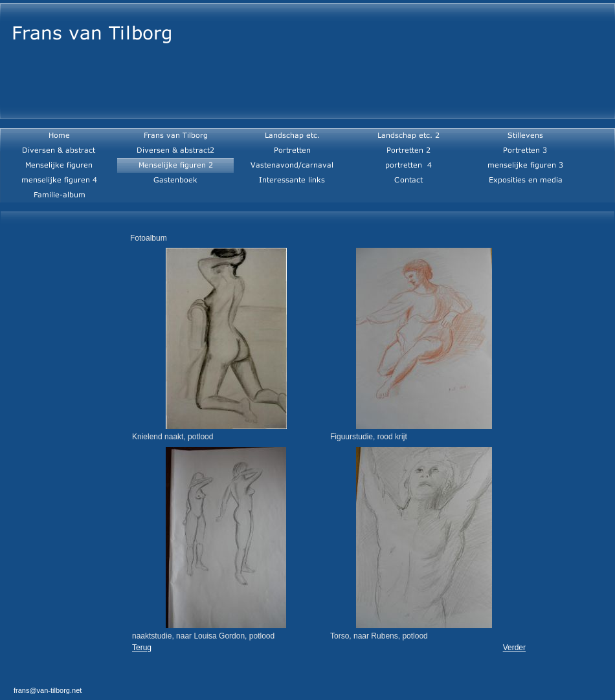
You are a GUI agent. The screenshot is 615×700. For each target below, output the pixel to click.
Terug (142, 648)
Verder (514, 648)
